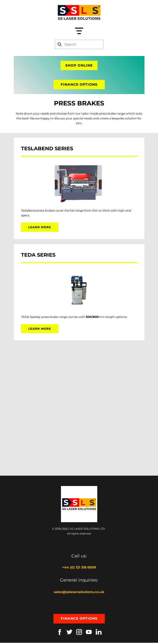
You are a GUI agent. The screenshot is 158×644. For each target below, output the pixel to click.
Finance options (79, 618)
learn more (40, 227)
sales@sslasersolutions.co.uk (79, 592)
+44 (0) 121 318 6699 (79, 567)
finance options (79, 84)
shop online (79, 65)
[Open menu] (79, 31)
